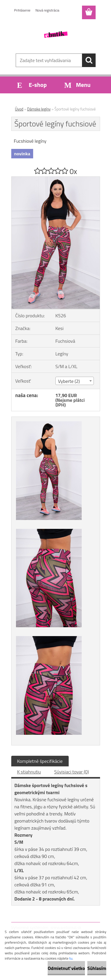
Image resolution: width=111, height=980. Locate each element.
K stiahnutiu (29, 772)
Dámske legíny (39, 109)
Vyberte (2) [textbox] (69, 381)
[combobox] (75, 381)
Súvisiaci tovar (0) (71, 772)
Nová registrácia (48, 10)
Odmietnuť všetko (66, 968)
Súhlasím (97, 968)
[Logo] (55, 35)
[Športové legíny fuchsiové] (56, 179)
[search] (89, 60)
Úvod (19, 109)
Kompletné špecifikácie (40, 761)
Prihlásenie (22, 10)
